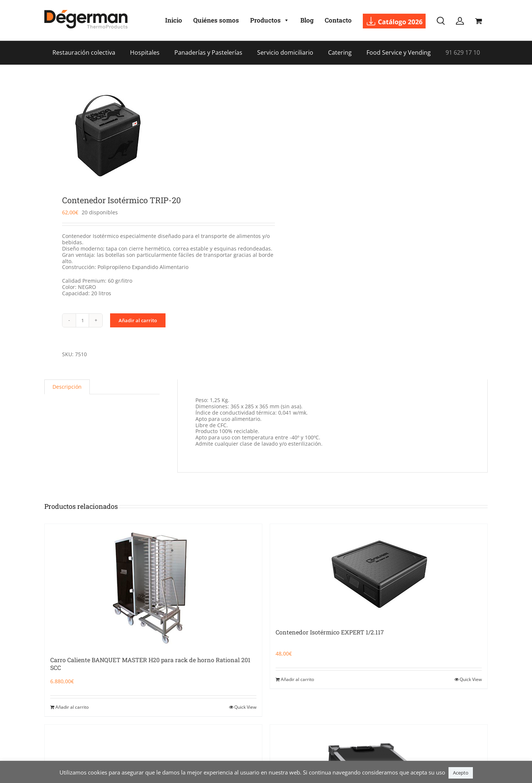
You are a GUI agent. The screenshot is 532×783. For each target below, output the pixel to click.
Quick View (245, 707)
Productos (270, 20)
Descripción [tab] (67, 387)
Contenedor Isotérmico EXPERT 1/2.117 (330, 632)
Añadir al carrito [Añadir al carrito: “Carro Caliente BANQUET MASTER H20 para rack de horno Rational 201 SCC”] (72, 707)
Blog (307, 20)
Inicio (174, 20)
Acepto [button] (461, 773)
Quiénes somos (216, 20)
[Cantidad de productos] (82, 320)
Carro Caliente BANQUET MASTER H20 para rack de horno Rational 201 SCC (150, 664)
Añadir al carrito (138, 320)
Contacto (338, 20)
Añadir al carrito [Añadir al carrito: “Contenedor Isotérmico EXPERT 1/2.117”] (297, 679)
